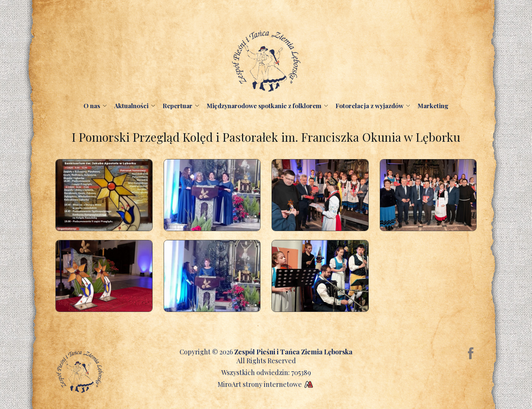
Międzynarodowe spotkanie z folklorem (264, 106)
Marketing (433, 106)
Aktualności (131, 106)
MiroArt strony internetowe (266, 384)
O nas (92, 106)
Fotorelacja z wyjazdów (369, 106)
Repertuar (178, 106)
